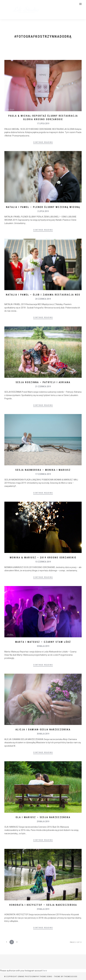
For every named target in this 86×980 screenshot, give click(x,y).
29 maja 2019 (43, 821)
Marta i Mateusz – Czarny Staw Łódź (43, 642)
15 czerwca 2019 (43, 562)
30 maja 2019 (43, 646)
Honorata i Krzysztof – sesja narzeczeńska (43, 905)
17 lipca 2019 (43, 124)
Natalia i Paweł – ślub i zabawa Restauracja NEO (43, 295)
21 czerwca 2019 (43, 386)
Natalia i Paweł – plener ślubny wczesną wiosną (43, 207)
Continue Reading (43, 142)
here (45, 971)
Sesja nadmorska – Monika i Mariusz (43, 470)
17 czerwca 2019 (43, 474)
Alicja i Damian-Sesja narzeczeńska (43, 730)
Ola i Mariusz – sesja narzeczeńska (43, 817)
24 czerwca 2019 (43, 299)
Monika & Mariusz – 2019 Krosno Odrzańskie (43, 558)
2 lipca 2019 (43, 211)
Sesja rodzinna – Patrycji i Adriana (43, 382)
